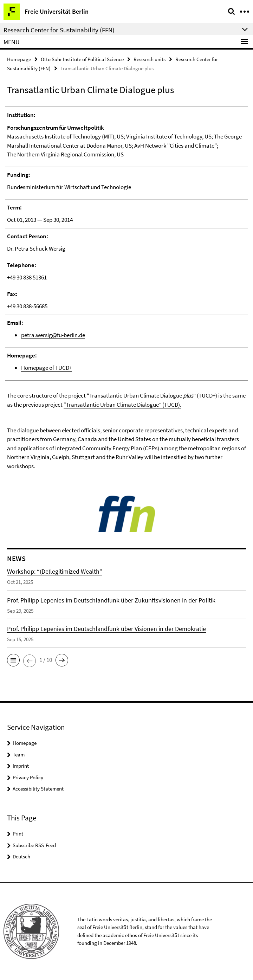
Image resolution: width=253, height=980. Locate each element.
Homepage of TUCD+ (47, 368)
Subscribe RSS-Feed (34, 845)
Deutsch (21, 856)
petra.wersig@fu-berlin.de (53, 335)
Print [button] (18, 834)
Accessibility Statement (38, 789)
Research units (150, 59)
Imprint (21, 766)
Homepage (19, 59)
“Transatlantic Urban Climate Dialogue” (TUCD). (122, 405)
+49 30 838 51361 (27, 277)
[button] (13, 660)
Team (19, 755)
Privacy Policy (28, 777)
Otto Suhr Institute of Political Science (82, 59)
